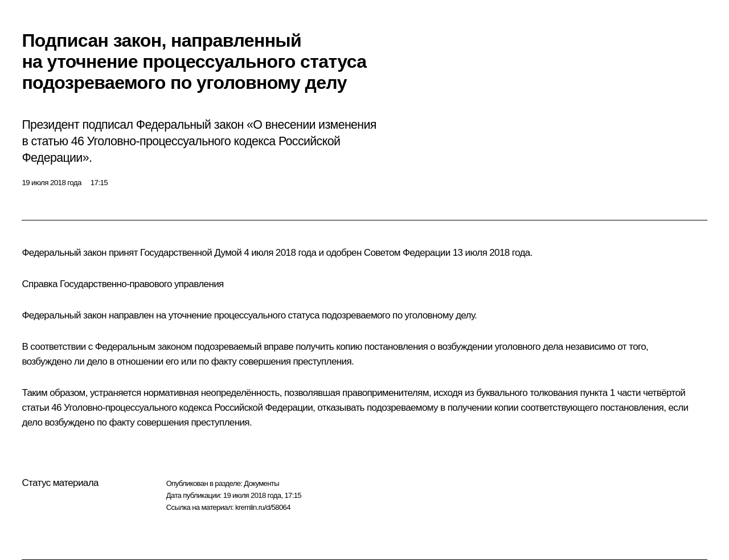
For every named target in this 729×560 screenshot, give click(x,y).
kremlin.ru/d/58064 (263, 507)
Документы (261, 483)
